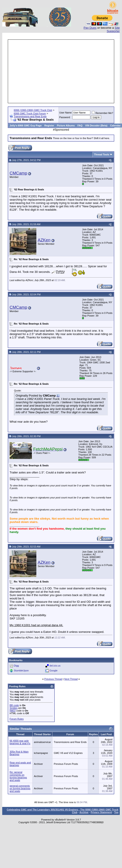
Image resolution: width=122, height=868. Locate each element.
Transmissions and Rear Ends (30, 116)
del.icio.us (55, 666)
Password (65, 117)
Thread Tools (102, 154)
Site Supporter (113, 29)
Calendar (115, 125)
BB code (14, 705)
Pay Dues (90, 28)
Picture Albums (66, 125)
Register (49, 125)
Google (53, 671)
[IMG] (13, 711)
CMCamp (18, 173)
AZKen (44, 240)
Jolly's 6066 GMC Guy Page (26, 125)
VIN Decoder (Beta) (96, 125)
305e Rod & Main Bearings (19, 753)
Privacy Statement (101, 812)
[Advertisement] (61, 71)
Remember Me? (102, 113)
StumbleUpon (21, 671)
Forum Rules (17, 719)
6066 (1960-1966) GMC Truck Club (33, 110)
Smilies (13, 708)
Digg (16, 666)
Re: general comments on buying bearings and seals (18, 776)
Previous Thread (53, 679)
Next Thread (71, 679)
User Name (66, 113)
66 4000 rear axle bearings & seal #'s (20, 742)
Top (116, 812)
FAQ (80, 125)
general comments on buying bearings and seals (20, 788)
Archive (84, 812)
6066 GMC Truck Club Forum (30, 113)
